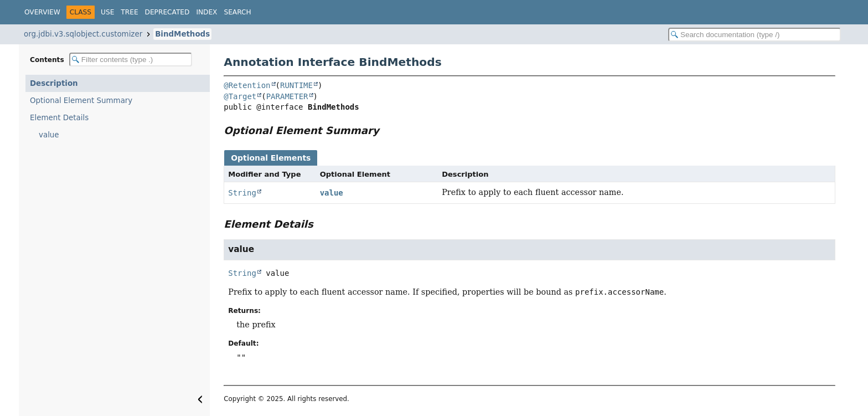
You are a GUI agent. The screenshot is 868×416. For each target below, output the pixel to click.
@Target (240, 96)
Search (237, 12)
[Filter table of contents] (131, 60)
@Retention (247, 85)
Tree (129, 12)
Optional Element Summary (81, 101)
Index (206, 12)
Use (107, 12)
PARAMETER (287, 96)
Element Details (59, 118)
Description (54, 83)
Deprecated (167, 12)
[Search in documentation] (755, 35)
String (242, 193)
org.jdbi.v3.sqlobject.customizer (83, 34)
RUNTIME (296, 85)
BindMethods (182, 34)
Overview (42, 12)
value (49, 135)
